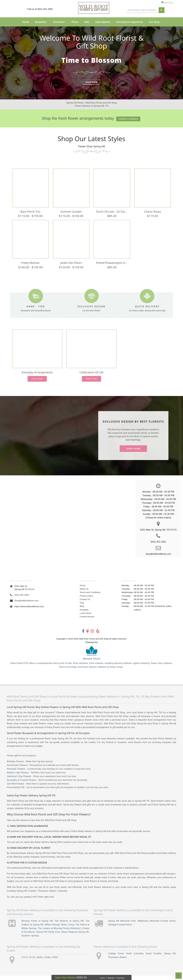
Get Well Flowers (16, 788)
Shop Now (91, 82)
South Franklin (154, 958)
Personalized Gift (16, 792)
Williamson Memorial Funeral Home (157, 925)
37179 (32, 962)
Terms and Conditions (90, 597)
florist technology (68, 671)
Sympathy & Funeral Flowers (22, 784)
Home (26, 22)
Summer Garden (71, 213)
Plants (75, 22)
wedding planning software (118, 668)
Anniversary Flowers (17, 770)
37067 (55, 962)
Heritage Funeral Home (120, 929)
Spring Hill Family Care (48, 936)
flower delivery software (94, 671)
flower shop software (161, 668)
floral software (96, 668)
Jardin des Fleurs (71, 266)
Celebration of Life (91, 377)
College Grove (116, 958)
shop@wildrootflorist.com (26, 605)
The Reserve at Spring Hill (69, 925)
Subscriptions (103, 22)
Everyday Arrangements (130, 22)
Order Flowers (128, 119)
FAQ (82, 607)
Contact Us (85, 604)
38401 (40, 962)
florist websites (80, 668)
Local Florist (86, 618)
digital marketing (141, 668)
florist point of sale (62, 668)
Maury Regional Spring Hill (75, 936)
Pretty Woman (30, 266)
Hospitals (84, 614)
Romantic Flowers (16, 773)
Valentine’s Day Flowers (19, 781)
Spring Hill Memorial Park (122, 925)
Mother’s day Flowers (18, 777)
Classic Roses (153, 213)
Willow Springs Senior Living (59, 929)
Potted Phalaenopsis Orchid (112, 266)
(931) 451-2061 (22, 599)
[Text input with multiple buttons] (142, 10)
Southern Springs (30, 940)
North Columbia (135, 958)
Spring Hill (170, 958)
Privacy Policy (86, 600)
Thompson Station (117, 962)
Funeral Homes (87, 621)
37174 (25, 962)
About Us (84, 593)
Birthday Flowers (15, 766)
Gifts (87, 22)
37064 (47, 962)
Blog (82, 611)
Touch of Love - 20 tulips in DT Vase (112, 213)
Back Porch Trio (30, 213)
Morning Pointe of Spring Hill (37, 925)
